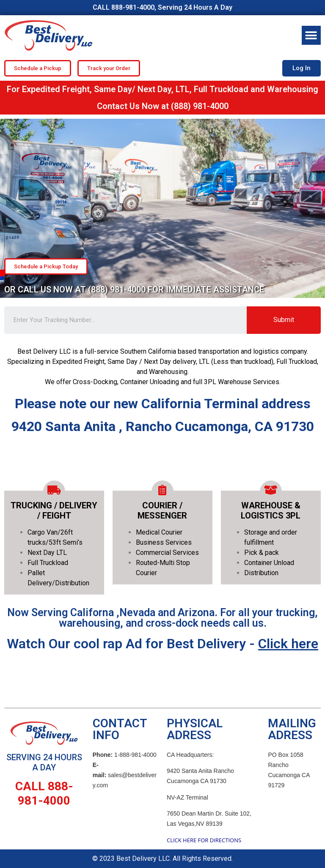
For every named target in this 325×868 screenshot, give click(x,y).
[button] (311, 35)
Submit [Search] (284, 320)
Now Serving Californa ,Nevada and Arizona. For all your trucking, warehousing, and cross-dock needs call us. (162, 618)
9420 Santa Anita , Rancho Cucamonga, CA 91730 (163, 426)
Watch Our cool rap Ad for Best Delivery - (162, 644)
